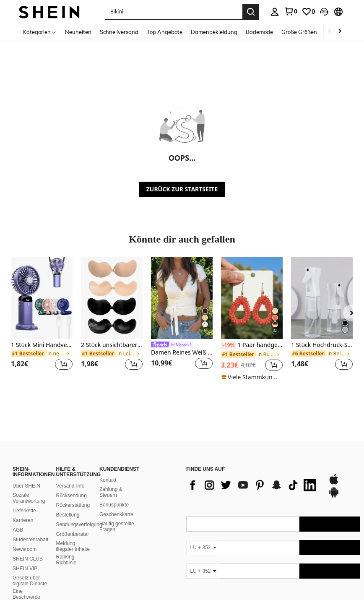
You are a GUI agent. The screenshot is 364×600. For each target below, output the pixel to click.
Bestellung (68, 446)
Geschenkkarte (116, 446)
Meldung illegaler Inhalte (73, 478)
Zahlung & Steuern (111, 424)
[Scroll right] (340, 32)
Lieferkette (24, 442)
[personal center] (275, 12)
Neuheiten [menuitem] (78, 32)
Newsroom (25, 481)
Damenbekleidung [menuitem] (214, 32)
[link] (291, 11)
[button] (174, 12)
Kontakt (108, 412)
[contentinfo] (273, 565)
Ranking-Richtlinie (66, 491)
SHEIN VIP (25, 500)
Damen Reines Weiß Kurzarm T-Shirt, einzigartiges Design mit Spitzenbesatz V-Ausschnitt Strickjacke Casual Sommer (182, 353)
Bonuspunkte (114, 436)
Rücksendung (71, 427)
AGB (18, 462)
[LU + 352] (203, 479)
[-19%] (228, 345)
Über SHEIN (26, 417)
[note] (252, 377)
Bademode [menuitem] (259, 32)
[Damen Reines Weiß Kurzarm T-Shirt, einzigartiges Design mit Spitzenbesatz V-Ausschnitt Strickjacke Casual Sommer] (182, 298)
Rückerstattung (73, 437)
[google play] (334, 428)
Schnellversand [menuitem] (119, 32)
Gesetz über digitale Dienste (30, 512)
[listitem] (42, 318)
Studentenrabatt (30, 471)
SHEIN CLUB (28, 490)
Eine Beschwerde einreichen (26, 529)
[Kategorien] (40, 32)
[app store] (334, 415)
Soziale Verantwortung (29, 430)
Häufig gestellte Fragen (117, 458)
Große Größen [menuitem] (299, 32)
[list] (253, 417)
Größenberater (73, 466)
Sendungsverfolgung (79, 456)
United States (87, 584)
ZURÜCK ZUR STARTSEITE (182, 189)
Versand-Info (70, 417)
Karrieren (23, 452)
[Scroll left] (330, 32)
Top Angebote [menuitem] (165, 32)
